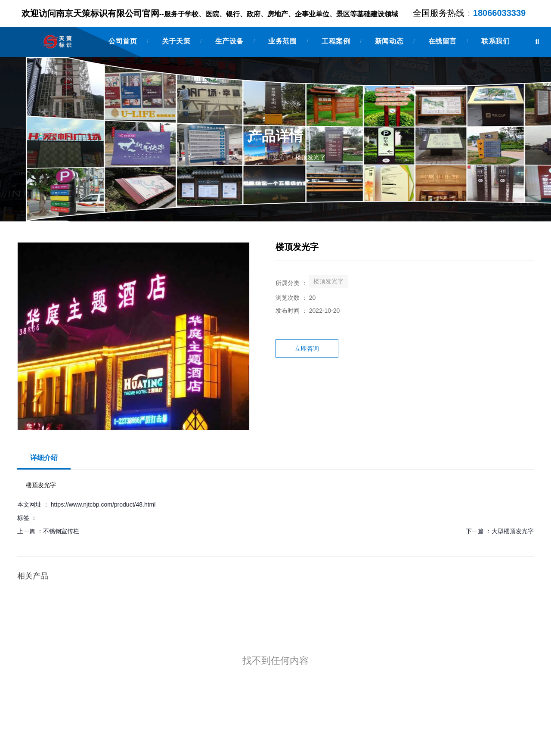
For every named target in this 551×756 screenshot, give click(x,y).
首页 (232, 158)
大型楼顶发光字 (513, 531)
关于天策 (176, 41)
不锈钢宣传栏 (61, 531)
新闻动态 (389, 41)
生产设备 (229, 41)
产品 (249, 158)
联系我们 (495, 41)
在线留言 (443, 41)
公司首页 (123, 41)
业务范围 (282, 41)
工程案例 (336, 41)
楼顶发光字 (275, 158)
